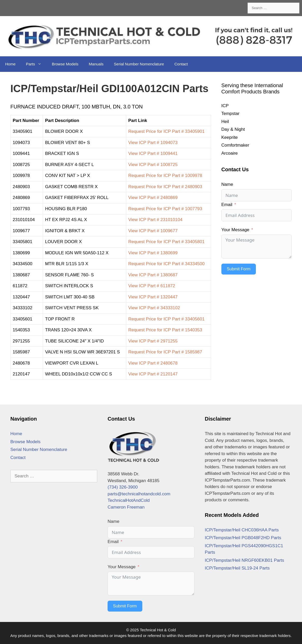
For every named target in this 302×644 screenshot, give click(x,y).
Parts (36, 64)
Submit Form (239, 269)
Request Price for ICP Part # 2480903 (165, 187)
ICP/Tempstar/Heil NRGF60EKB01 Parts (244, 560)
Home (10, 64)
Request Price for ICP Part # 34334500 (167, 264)
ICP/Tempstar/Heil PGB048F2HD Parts (243, 538)
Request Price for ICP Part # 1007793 (165, 209)
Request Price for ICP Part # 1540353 (165, 330)
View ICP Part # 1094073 (153, 143)
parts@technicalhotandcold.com (139, 494)
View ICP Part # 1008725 (153, 165)
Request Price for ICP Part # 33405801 (167, 242)
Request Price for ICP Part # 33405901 (167, 131)
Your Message (235, 230)
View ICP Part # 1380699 (153, 253)
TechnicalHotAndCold (129, 500)
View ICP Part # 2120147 (153, 374)
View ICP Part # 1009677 (153, 231)
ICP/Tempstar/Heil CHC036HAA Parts (242, 530)
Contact (181, 64)
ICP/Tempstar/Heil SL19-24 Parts (237, 568)
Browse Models (65, 64)
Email (227, 205)
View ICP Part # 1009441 (153, 153)
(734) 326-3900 (123, 487)
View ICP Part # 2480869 (153, 198)
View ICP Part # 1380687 (153, 275)
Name (227, 184)
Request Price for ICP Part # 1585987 (165, 352)
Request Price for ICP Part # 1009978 (165, 176)
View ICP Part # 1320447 (153, 297)
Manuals (96, 64)
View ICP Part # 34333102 (154, 308)
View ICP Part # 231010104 (155, 220)
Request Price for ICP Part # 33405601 (167, 319)
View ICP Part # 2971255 (153, 341)
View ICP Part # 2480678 (153, 363)
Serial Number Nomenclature (139, 64)
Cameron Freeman (126, 507)
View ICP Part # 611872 (152, 286)
